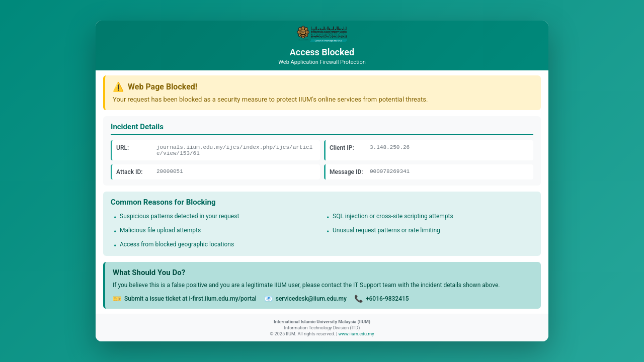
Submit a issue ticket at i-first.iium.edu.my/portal (190, 299)
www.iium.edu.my (356, 334)
